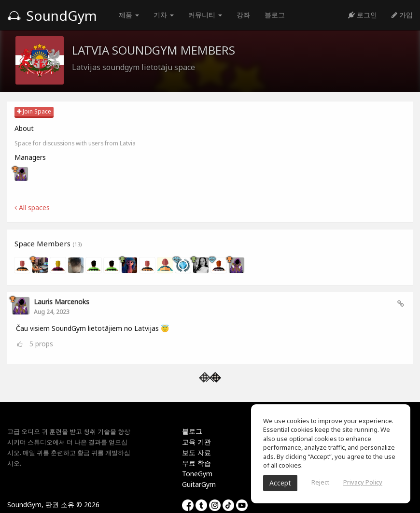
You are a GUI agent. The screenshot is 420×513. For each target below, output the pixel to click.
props (41, 344)
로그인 (363, 15)
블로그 (275, 15)
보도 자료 (196, 452)
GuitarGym (199, 484)
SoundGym (52, 15)
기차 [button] (164, 15)
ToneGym (197, 474)
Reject (320, 482)
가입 (402, 15)
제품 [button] (129, 15)
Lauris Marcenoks (62, 302)
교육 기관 (196, 442)
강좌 (243, 15)
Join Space (34, 111)
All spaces (32, 207)
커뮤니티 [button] (205, 15)
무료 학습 (196, 463)
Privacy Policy (363, 482)
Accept (280, 483)
